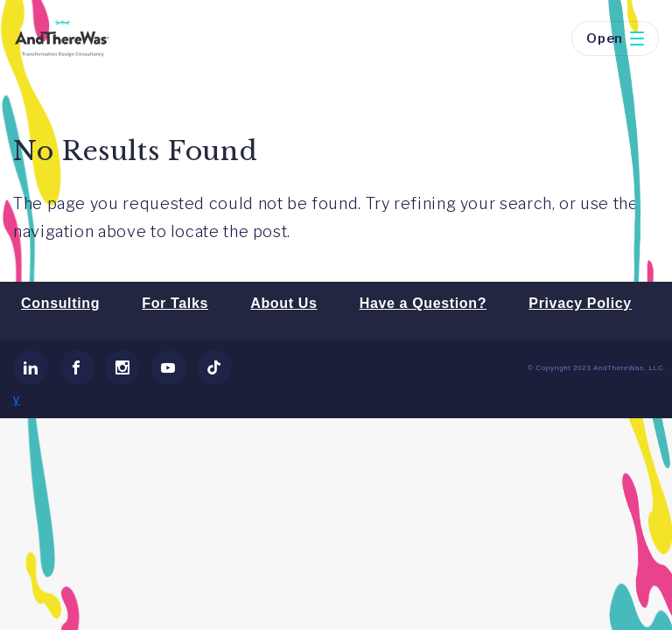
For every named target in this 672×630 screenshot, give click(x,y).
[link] (31, 367)
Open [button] (615, 38)
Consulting (60, 303)
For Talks (175, 303)
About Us (283, 303)
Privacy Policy (580, 303)
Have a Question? (423, 303)
